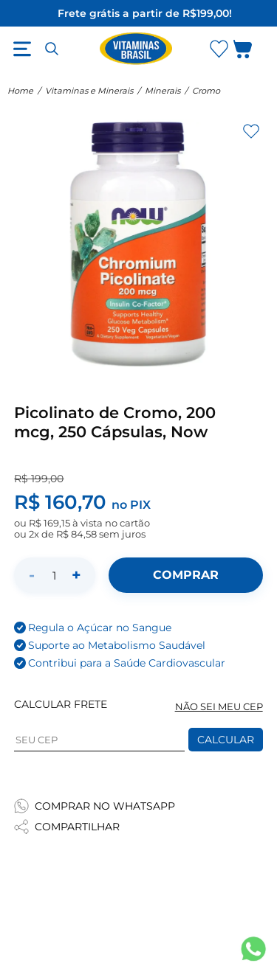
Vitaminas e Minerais (89, 91)
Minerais (163, 91)
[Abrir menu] (22, 49)
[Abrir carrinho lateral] (252, 52)
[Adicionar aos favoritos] (251, 131)
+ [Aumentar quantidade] (76, 575)
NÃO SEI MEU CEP (219, 707)
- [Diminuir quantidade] (32, 575)
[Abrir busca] (52, 49)
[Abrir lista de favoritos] (219, 49)
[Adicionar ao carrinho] (185, 575)
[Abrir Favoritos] (219, 49)
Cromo (206, 91)
